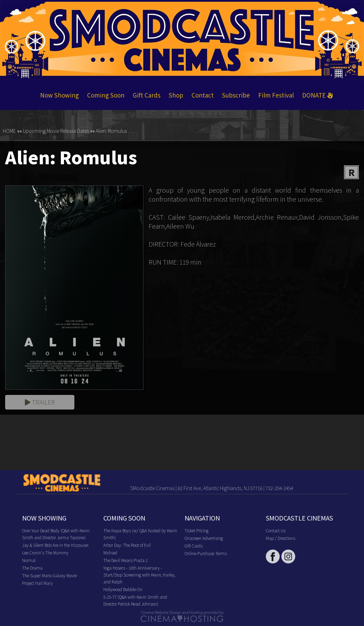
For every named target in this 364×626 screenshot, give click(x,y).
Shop (176, 95)
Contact (203, 95)
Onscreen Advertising (204, 538)
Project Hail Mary (38, 583)
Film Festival (276, 95)
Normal (29, 560)
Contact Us (276, 530)
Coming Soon (106, 95)
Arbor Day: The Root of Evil (127, 545)
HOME (9, 131)
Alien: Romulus (111, 131)
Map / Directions (281, 538)
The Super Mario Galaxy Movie (49, 575)
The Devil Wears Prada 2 (125, 560)
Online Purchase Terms (206, 553)
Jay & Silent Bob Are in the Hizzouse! (55, 545)
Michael (110, 553)
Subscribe (236, 95)
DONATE (318, 95)
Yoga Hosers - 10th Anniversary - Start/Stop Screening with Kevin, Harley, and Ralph (139, 575)
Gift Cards (147, 95)
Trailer (40, 402)
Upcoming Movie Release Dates (56, 131)
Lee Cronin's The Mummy (45, 553)
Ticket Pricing (197, 530)
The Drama (32, 568)
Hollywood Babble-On (123, 589)
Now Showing (59, 95)
